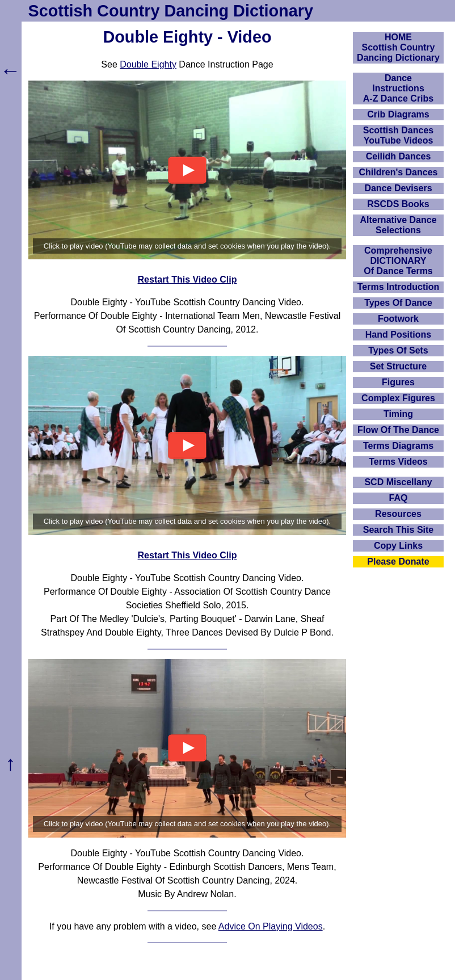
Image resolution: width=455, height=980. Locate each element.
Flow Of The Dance (398, 430)
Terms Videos (398, 462)
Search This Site (399, 530)
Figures (398, 382)
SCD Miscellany (398, 482)
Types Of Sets (398, 350)
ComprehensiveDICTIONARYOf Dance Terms (398, 261)
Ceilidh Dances (399, 156)
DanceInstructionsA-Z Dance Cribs (398, 88)
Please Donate (398, 561)
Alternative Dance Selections (398, 225)
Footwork (398, 319)
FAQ (399, 498)
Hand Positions (398, 335)
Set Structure (398, 366)
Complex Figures (398, 398)
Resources (398, 514)
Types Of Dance (398, 303)
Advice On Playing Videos (271, 926)
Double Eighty (148, 64)
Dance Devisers (398, 188)
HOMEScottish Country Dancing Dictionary (398, 47)
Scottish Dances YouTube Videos (398, 135)
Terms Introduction (399, 287)
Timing (398, 414)
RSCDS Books (398, 204)
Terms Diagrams (398, 446)
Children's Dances (399, 172)
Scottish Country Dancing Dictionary (171, 11)
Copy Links (398, 546)
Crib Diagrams (398, 114)
